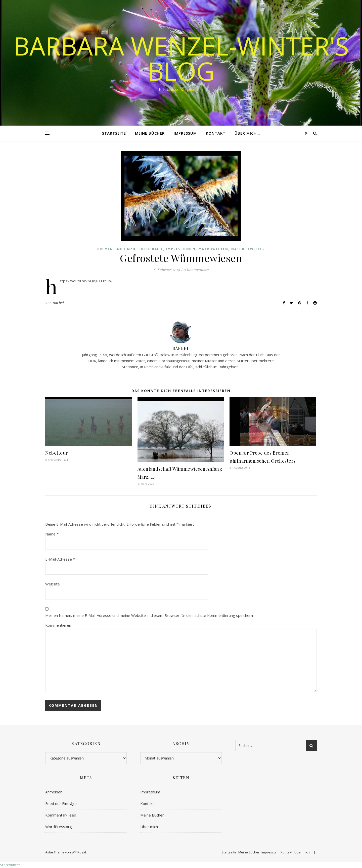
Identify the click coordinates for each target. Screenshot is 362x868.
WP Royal (79, 852)
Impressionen (181, 249)
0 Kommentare (196, 270)
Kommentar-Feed (61, 815)
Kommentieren (58, 625)
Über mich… (247, 133)
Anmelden (54, 792)
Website (53, 584)
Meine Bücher (150, 133)
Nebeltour (57, 453)
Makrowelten (213, 249)
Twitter (256, 249)
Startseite (114, 133)
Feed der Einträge (61, 803)
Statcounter (10, 865)
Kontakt (216, 133)
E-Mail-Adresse (60, 559)
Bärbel (58, 303)
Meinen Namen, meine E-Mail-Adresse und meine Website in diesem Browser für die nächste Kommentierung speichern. (149, 615)
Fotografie (151, 249)
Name (52, 534)
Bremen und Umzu (116, 249)
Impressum (185, 133)
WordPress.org (59, 827)
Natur (238, 249)
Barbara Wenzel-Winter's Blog (181, 58)
